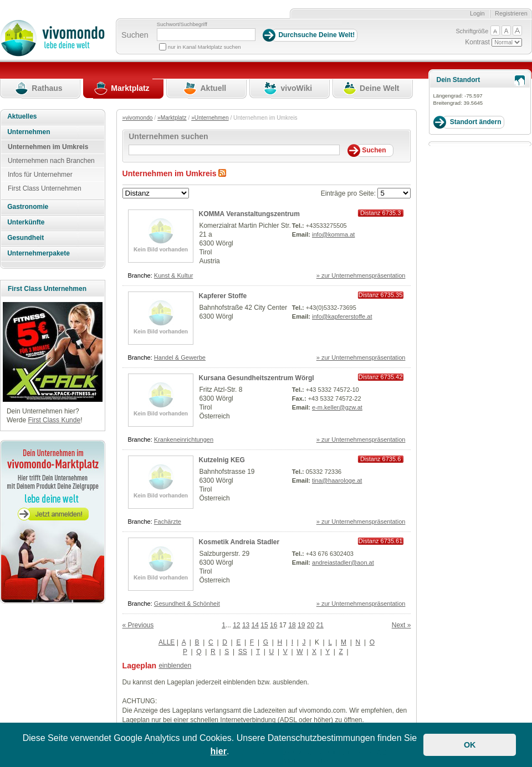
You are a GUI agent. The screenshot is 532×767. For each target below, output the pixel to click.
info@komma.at (333, 234)
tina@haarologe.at (337, 480)
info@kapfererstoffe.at (342, 316)
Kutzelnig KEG (222, 460)
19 (301, 625)
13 (246, 625)
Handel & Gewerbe (180, 357)
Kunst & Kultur (174, 275)
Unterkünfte (26, 222)
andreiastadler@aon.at (343, 563)
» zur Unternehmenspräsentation (361, 275)
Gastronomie (28, 207)
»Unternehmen (210, 118)
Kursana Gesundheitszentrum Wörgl (257, 378)
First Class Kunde (54, 420)
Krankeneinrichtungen (184, 439)
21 (320, 625)
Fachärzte (168, 521)
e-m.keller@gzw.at (337, 407)
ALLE (167, 642)
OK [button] (470, 745)
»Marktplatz (172, 118)
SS (243, 652)
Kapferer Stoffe (223, 296)
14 (255, 625)
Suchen (135, 35)
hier (219, 751)
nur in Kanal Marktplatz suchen (204, 47)
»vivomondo (138, 118)
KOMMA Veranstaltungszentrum (249, 214)
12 (236, 625)
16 (273, 625)
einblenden (175, 666)
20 (311, 625)
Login (477, 13)
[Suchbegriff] (206, 35)
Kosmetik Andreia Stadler (239, 542)
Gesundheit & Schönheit (187, 604)
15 (264, 625)
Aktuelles (22, 116)
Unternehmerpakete (39, 253)
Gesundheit (25, 238)
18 (292, 625)
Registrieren (511, 13)
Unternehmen (29, 132)
